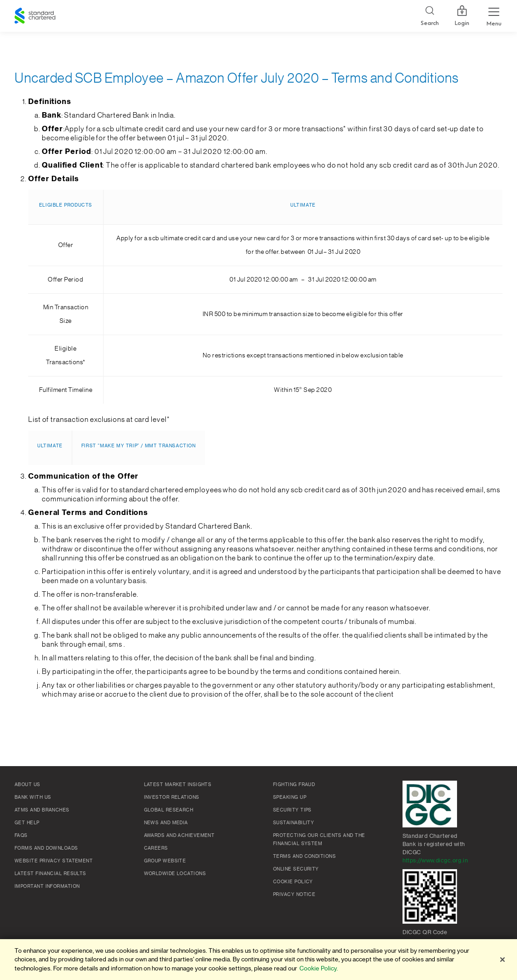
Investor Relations (172, 797)
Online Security (296, 869)
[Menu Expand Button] (494, 16)
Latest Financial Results (50, 874)
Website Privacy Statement (54, 861)
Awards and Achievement (179, 836)
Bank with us (33, 797)
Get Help (27, 823)
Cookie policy (293, 882)
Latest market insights (178, 785)
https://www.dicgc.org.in (435, 861)
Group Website (165, 861)
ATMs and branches (42, 810)
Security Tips (292, 810)
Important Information (47, 886)
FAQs (21, 836)
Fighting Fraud (294, 785)
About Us (27, 785)
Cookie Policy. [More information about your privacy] (319, 968)
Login (462, 16)
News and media (166, 823)
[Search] (430, 16)
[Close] (502, 960)
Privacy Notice (294, 895)
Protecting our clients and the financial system (319, 840)
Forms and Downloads (46, 848)
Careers (156, 848)
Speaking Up (290, 797)
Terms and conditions (304, 856)
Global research (169, 810)
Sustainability (293, 823)
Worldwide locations (175, 874)
